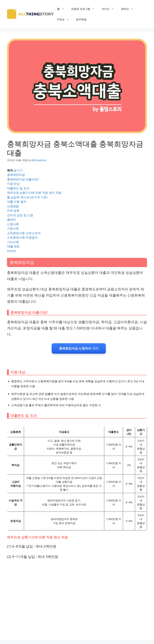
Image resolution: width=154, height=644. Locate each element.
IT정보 (65, 19)
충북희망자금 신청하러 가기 (79, 348)
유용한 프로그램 (85, 9)
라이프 (109, 9)
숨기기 (18, 170)
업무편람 (81, 19)
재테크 (129, 9)
